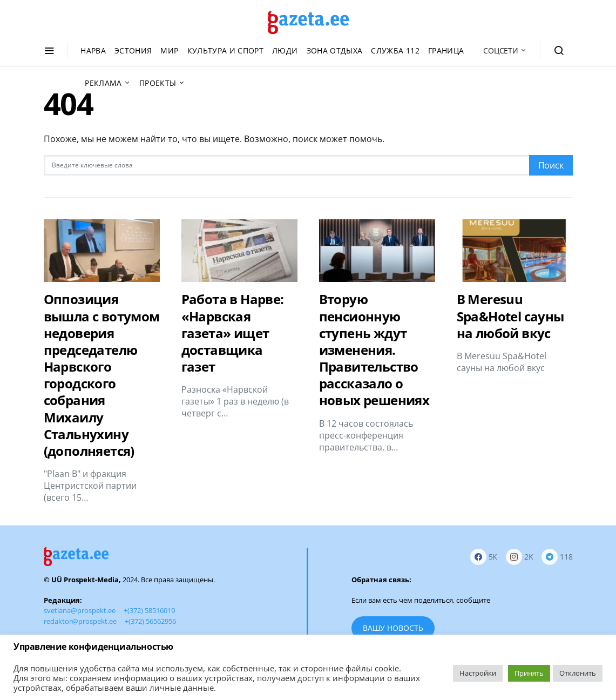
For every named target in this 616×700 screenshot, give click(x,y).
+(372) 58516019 (149, 610)
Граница (446, 51)
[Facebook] (484, 557)
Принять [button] (529, 673)
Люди (285, 51)
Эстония (133, 51)
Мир (169, 51)
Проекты (158, 83)
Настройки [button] (478, 673)
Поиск (551, 165)
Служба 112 (395, 51)
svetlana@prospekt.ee (80, 610)
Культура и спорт (226, 51)
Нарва (93, 51)
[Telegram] (557, 557)
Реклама (103, 83)
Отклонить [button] (578, 673)
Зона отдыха (335, 51)
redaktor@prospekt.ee (80, 621)
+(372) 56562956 (150, 621)
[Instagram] (520, 557)
